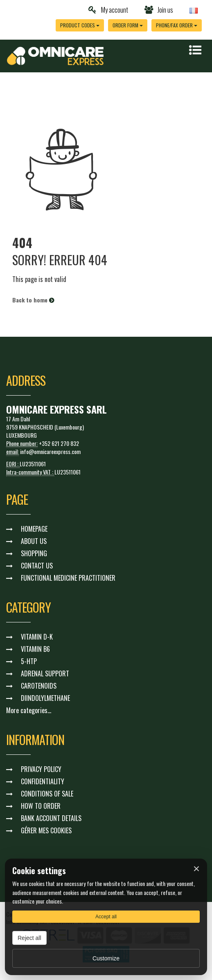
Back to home (33, 300)
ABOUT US (34, 541)
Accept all (106, 917)
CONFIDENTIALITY (43, 781)
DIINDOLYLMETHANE (45, 698)
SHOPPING (34, 553)
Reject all (29, 938)
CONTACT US (37, 566)
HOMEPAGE (34, 529)
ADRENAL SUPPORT (45, 673)
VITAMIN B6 (35, 649)
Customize (106, 958)
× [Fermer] (196, 869)
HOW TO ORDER (41, 806)
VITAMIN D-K (37, 637)
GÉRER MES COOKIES (46, 830)
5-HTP (29, 661)
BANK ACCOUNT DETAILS (51, 818)
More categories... (29, 710)
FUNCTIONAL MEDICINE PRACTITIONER (68, 578)
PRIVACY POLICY (41, 769)
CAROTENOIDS (39, 686)
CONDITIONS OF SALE (47, 794)
